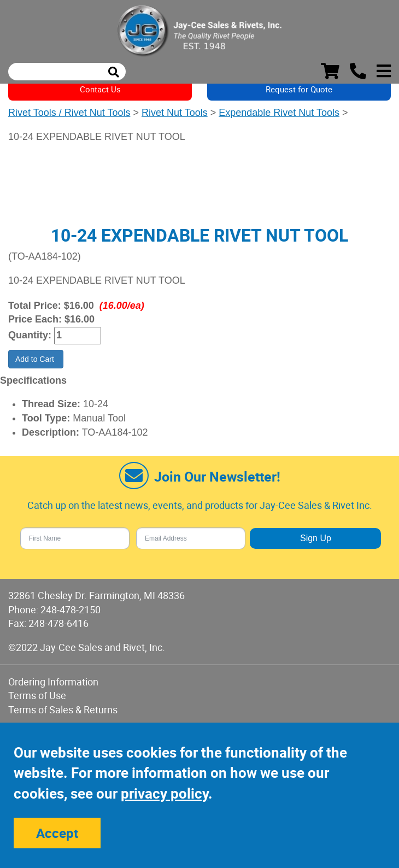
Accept (57, 833)
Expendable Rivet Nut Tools (279, 113)
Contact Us (100, 89)
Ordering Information (53, 682)
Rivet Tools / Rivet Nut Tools (69, 113)
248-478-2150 (71, 609)
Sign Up (316, 538)
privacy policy (165, 793)
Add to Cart (36, 359)
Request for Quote (299, 89)
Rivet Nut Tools (175, 113)
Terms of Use (37, 695)
